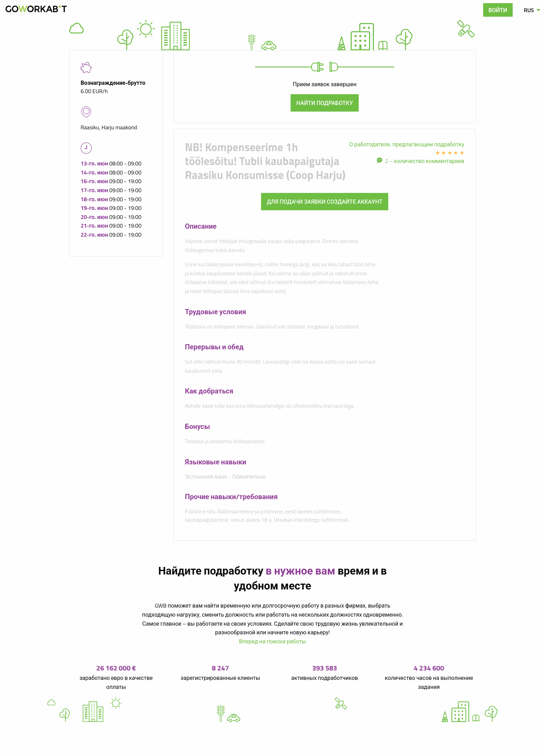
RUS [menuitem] (529, 10)
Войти (498, 10)
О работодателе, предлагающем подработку (407, 144)
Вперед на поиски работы (273, 641)
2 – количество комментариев (425, 161)
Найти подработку (325, 103)
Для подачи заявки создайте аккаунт (325, 202)
